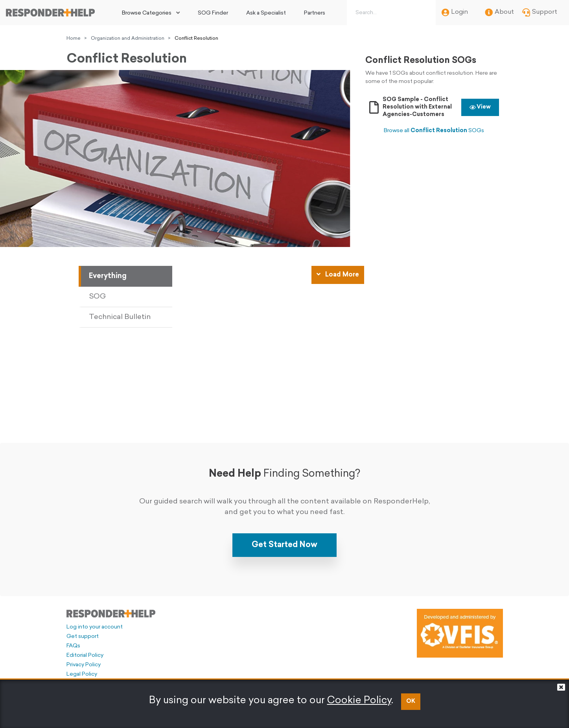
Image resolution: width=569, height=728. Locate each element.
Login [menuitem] (455, 13)
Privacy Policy (84, 665)
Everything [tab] (108, 276)
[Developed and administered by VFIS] (460, 633)
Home (74, 39)
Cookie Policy (359, 701)
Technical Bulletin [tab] (120, 317)
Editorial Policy (85, 655)
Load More (338, 275)
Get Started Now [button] (284, 545)
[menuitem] (151, 13)
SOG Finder (213, 13)
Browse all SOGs (434, 131)
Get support (83, 637)
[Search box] (390, 13)
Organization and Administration (128, 39)
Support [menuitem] (540, 13)
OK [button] (411, 701)
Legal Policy (82, 674)
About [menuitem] (499, 13)
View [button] (480, 107)
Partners (315, 13)
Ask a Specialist (266, 13)
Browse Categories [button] (147, 13)
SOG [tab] (97, 297)
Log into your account (95, 627)
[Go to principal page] (50, 13)
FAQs (73, 646)
